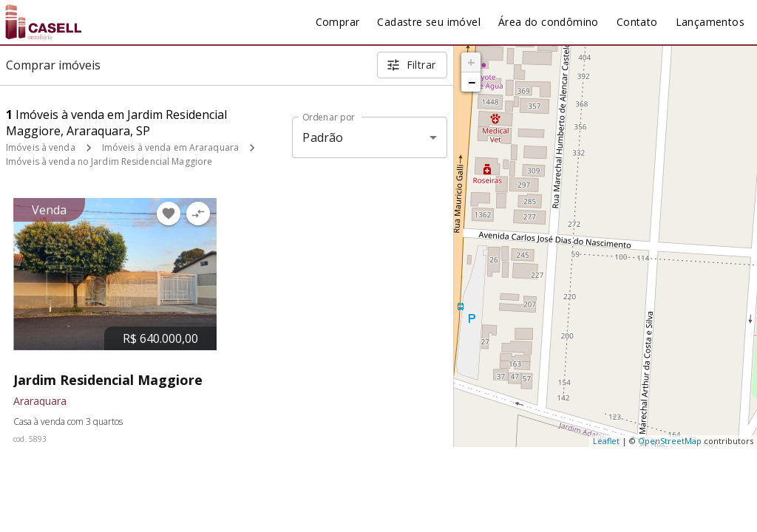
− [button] (472, 82)
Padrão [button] (323, 137)
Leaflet (606, 441)
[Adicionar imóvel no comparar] (198, 214)
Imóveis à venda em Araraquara (170, 147)
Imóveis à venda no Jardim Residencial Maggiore (109, 161)
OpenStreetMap (670, 441)
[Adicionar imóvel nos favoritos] (169, 214)
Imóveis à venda (41, 147)
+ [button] (471, 62)
